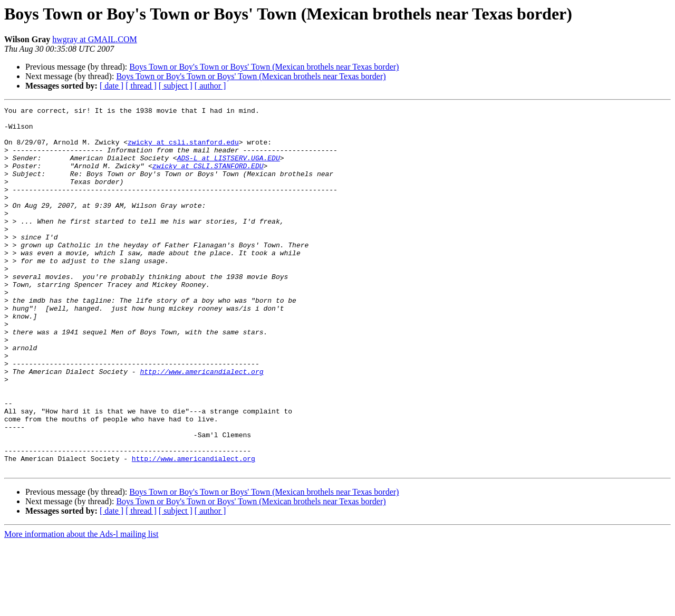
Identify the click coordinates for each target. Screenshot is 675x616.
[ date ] (112, 86)
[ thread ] (141, 86)
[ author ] (210, 86)
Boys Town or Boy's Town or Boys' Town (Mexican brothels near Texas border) (264, 67)
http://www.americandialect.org (201, 425)
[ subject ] (176, 86)
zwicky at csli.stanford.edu (183, 150)
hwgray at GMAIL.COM (94, 39)
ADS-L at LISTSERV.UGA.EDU (229, 169)
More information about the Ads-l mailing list (81, 607)
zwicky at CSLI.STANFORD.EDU (208, 178)
